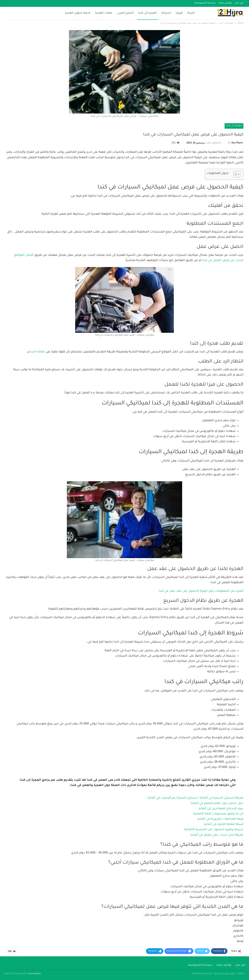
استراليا (166, 13)
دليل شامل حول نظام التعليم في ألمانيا (217, 804)
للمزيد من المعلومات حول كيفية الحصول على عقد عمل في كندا (201, 591)
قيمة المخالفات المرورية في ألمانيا (220, 819)
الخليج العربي (125, 13)
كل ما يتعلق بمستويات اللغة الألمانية (218, 814)
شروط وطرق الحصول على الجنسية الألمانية (214, 830)
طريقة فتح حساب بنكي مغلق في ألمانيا (217, 835)
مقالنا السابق (36, 352)
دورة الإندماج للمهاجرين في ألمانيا (221, 809)
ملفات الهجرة (104, 13)
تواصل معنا (225, 3)
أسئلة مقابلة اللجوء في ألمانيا (224, 824)
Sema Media (34, 974)
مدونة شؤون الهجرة (78, 13)
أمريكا (191, 13)
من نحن (239, 3)
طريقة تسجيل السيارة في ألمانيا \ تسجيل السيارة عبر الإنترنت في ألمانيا (195, 798)
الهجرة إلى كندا (147, 13)
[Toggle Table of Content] (235, 174)
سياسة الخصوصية (205, 3)
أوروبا (179, 13)
